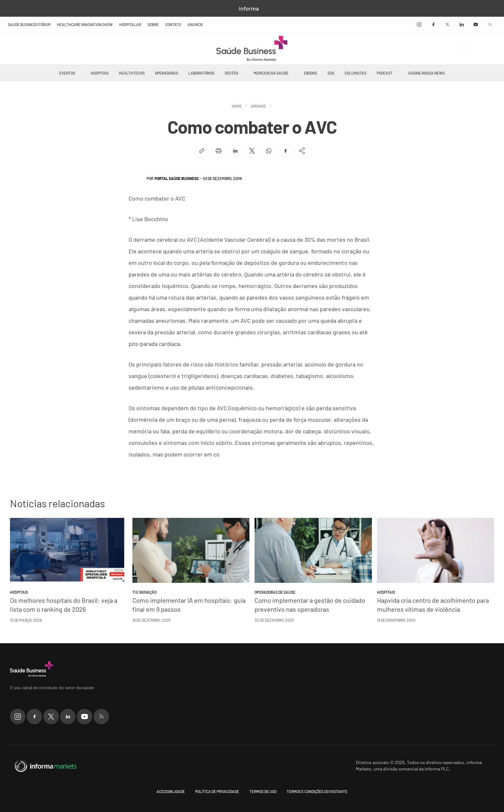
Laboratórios (201, 73)
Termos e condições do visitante (317, 791)
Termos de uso (263, 791)
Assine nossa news (427, 73)
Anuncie (195, 24)
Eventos (67, 73)
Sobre (153, 24)
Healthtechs (132, 73)
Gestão (231, 73)
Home (237, 106)
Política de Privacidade (217, 791)
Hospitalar (130, 24)
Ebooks (310, 73)
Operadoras (166, 73)
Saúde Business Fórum (29, 24)
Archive (258, 106)
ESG (331, 73)
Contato (173, 24)
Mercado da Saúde (271, 73)
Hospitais (100, 73)
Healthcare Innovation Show (85, 24)
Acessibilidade (171, 791)
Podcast (385, 73)
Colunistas (355, 73)
